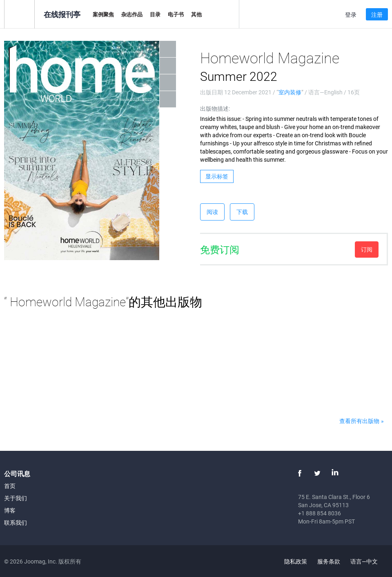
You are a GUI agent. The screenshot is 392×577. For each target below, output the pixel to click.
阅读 (212, 212)
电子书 (176, 14)
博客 (10, 510)
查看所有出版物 (359, 421)
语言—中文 (369, 561)
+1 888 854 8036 (320, 513)
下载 (242, 212)
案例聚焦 (103, 14)
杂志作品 (132, 14)
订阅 (367, 249)
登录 (351, 14)
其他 (196, 14)
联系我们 (16, 522)
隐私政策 (296, 561)
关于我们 (16, 498)
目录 (155, 14)
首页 (10, 486)
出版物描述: (215, 108)
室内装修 (290, 92)
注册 (377, 14)
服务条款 (329, 561)
